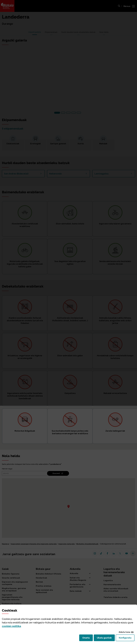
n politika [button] (11, 626)
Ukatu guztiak (105, 638)
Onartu (88, 638)
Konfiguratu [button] (127, 638)
